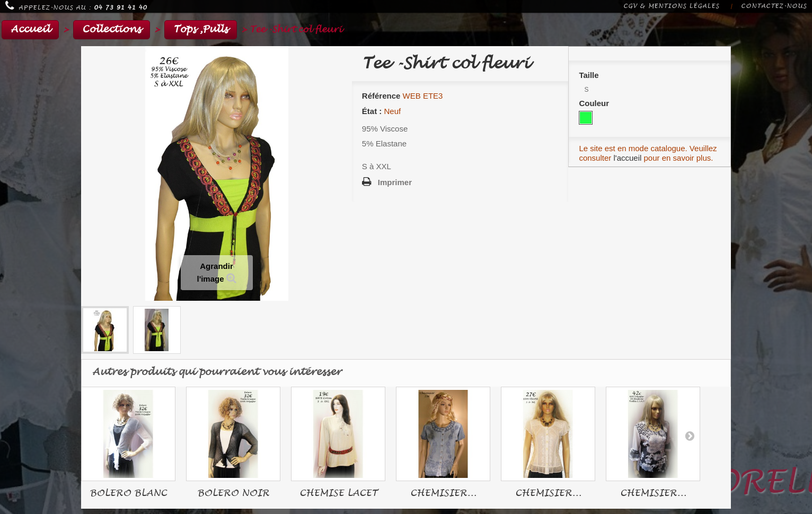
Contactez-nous (774, 6)
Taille (590, 75)
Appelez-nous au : (76, 6)
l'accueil (627, 158)
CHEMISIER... (443, 493)
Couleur (595, 103)
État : (372, 111)
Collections (112, 29)
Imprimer (395, 182)
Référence (381, 96)
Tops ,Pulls (201, 29)
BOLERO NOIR (233, 493)
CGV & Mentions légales (671, 6)
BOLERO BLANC (128, 493)
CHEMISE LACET (338, 493)
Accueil (30, 29)
